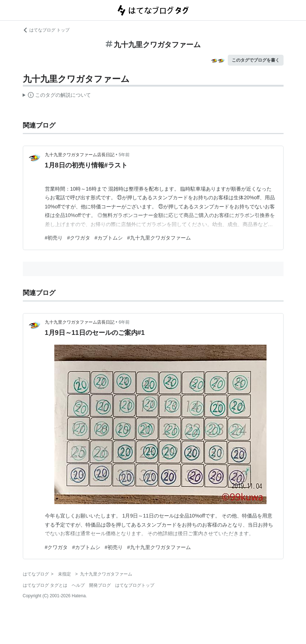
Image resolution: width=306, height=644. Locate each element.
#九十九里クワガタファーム (159, 238)
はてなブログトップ (135, 585)
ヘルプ (78, 585)
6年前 (124, 322)
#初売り (54, 238)
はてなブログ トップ (46, 30)
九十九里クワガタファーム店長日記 (80, 155)
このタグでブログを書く (256, 60)
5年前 (124, 155)
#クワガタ (79, 238)
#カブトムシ (109, 238)
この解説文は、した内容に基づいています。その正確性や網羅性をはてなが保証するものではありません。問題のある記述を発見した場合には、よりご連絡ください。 (57, 96)
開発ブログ (100, 585)
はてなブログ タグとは (45, 585)
